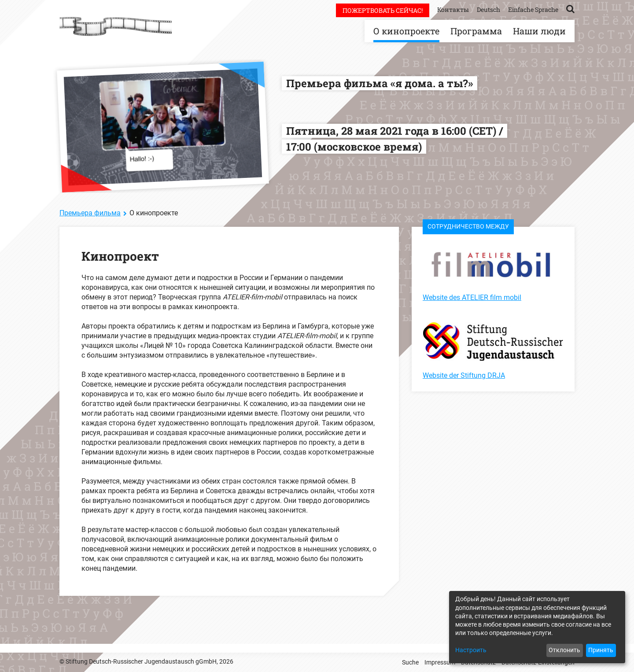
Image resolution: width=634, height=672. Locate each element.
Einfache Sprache (533, 9)
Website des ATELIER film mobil (472, 297)
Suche (410, 662)
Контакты (453, 9)
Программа (476, 31)
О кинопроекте (406, 31)
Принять (601, 650)
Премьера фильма (90, 213)
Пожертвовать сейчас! (383, 10)
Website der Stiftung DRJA (464, 375)
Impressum (440, 662)
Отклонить (564, 650)
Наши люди (539, 31)
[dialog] (537, 627)
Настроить (471, 650)
